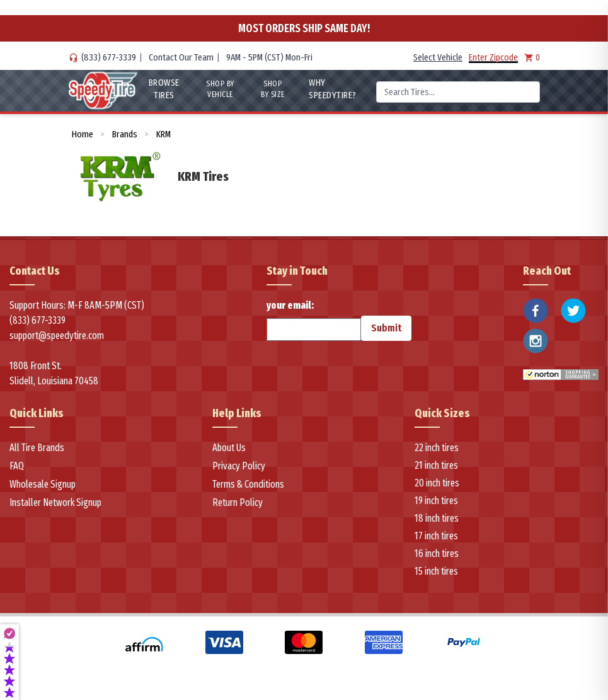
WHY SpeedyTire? (333, 89)
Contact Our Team (181, 57)
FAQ (17, 466)
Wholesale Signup (43, 484)
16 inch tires (437, 554)
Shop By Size (273, 89)
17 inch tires (436, 536)
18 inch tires (437, 518)
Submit (386, 328)
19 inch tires (436, 501)
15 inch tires (436, 571)
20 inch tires (437, 483)
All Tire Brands (37, 448)
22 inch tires (437, 448)
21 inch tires (436, 465)
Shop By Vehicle (220, 89)
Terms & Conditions (248, 484)
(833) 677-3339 (109, 57)
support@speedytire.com (57, 336)
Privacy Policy (239, 466)
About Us (229, 448)
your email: (314, 320)
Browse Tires (163, 89)
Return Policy (238, 502)
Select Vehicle (438, 57)
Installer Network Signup (55, 502)
